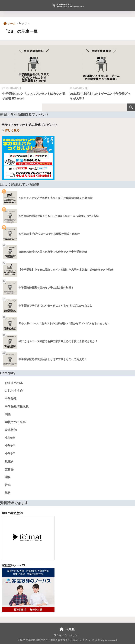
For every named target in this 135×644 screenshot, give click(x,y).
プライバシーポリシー (67, 635)
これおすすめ (14, 391)
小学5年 (10, 446)
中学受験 (11, 399)
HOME (68, 629)
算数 (8, 493)
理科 (8, 477)
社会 (8, 485)
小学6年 (10, 454)
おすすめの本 (14, 383)
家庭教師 (11, 430)
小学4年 (10, 438)
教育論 (9, 469)
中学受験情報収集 (17, 407)
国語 (8, 414)
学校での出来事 (15, 422)
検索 (131, 107)
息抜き (9, 462)
